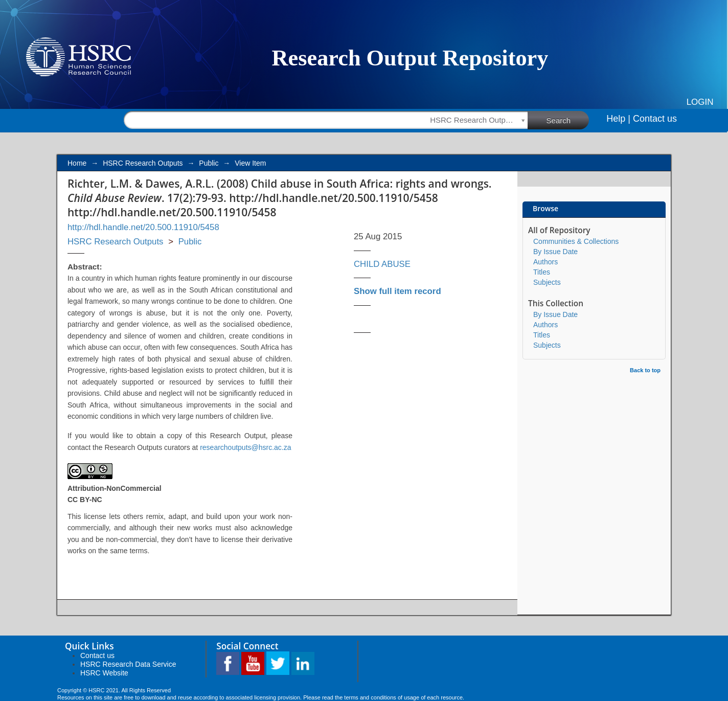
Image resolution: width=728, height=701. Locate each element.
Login (700, 102)
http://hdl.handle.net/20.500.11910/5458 (143, 227)
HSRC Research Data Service (128, 664)
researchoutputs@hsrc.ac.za (245, 447)
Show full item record (397, 291)
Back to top (645, 370)
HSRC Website (104, 673)
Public (209, 163)
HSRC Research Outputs (143, 163)
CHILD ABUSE (382, 264)
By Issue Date (555, 252)
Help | (618, 119)
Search (568, 120)
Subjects (547, 282)
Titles (542, 272)
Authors (545, 262)
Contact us (655, 119)
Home (77, 163)
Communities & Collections (576, 241)
